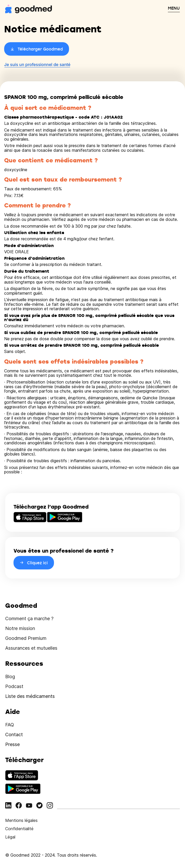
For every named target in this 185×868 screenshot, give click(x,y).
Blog (10, 677)
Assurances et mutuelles (31, 648)
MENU (174, 8)
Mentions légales (21, 820)
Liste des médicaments (30, 696)
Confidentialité (19, 829)
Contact (14, 735)
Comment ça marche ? (29, 619)
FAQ (10, 725)
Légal (10, 837)
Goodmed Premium (26, 638)
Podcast (14, 686)
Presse (12, 744)
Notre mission (20, 628)
